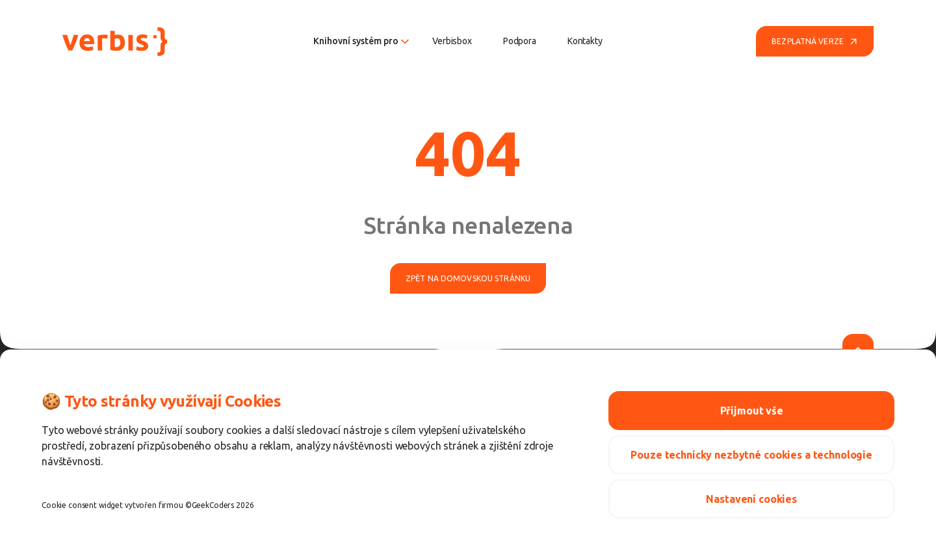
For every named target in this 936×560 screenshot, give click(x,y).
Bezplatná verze (815, 42)
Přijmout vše (752, 411)
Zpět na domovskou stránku (468, 278)
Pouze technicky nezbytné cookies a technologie (751, 455)
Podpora (520, 41)
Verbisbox (452, 41)
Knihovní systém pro (361, 41)
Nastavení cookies (751, 499)
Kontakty (585, 41)
